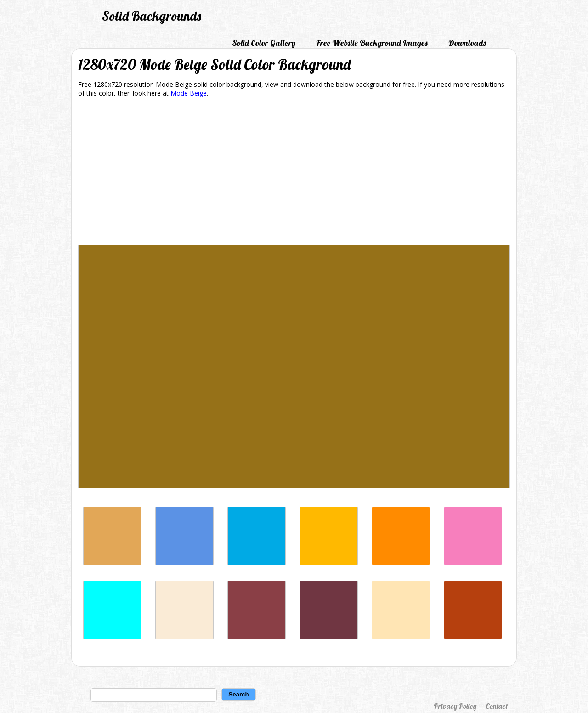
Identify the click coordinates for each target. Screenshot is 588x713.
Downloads (467, 43)
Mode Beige (189, 93)
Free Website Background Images (372, 43)
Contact (497, 706)
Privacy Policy (455, 706)
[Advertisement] (294, 173)
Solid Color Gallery (264, 43)
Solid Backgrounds (152, 16)
